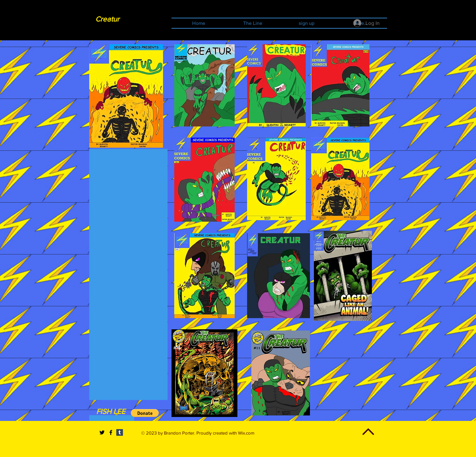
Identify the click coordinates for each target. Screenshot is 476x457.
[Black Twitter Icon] (102, 432)
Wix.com (246, 433)
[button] (145, 413)
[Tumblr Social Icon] (120, 432)
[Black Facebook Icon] (111, 432)
